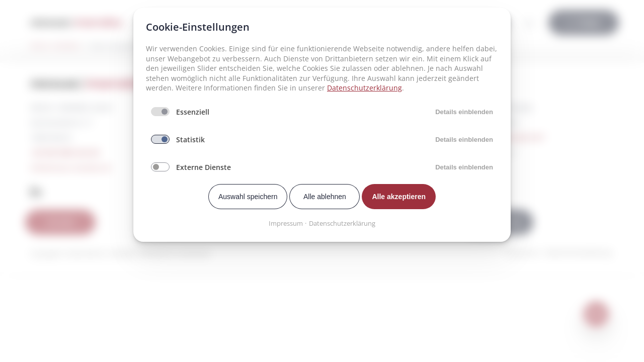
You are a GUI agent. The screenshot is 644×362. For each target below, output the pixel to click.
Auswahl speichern (248, 197)
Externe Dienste (204, 167)
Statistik (190, 140)
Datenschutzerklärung (365, 88)
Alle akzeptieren (399, 197)
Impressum (286, 223)
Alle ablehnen (325, 197)
